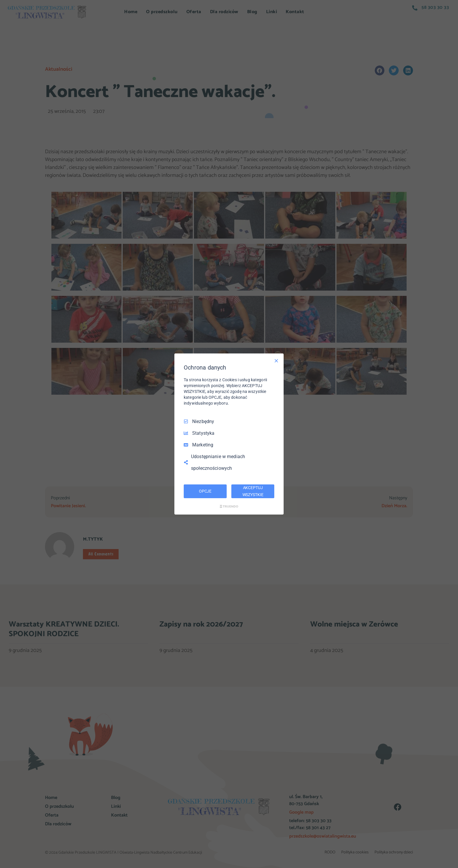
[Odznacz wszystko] (276, 361)
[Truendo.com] (229, 506)
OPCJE (205, 491)
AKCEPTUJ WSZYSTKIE (253, 491)
